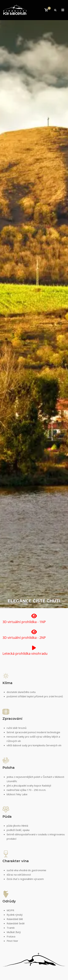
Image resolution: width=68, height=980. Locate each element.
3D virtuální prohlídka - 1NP (24, 622)
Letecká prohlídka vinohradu (25, 653)
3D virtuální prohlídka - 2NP (24, 638)
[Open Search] (55, 10)
